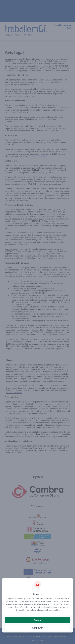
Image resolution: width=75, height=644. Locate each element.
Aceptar (38, 620)
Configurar (37, 628)
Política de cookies (45, 607)
